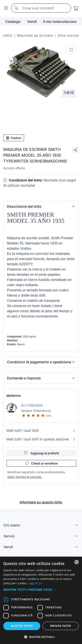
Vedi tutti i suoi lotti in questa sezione (41, 439)
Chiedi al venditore (42, 463)
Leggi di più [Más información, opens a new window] (35, 583)
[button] (41, 206)
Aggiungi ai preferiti (41, 453)
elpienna (13, 395)
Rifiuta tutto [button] (61, 626)
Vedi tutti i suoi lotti (41, 430)
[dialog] (41, 600)
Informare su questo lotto (41, 502)
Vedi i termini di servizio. (25, 477)
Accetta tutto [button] (22, 626)
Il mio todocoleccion (60, 22)
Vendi (32, 22)
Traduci (14, 138)
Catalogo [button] (13, 22)
